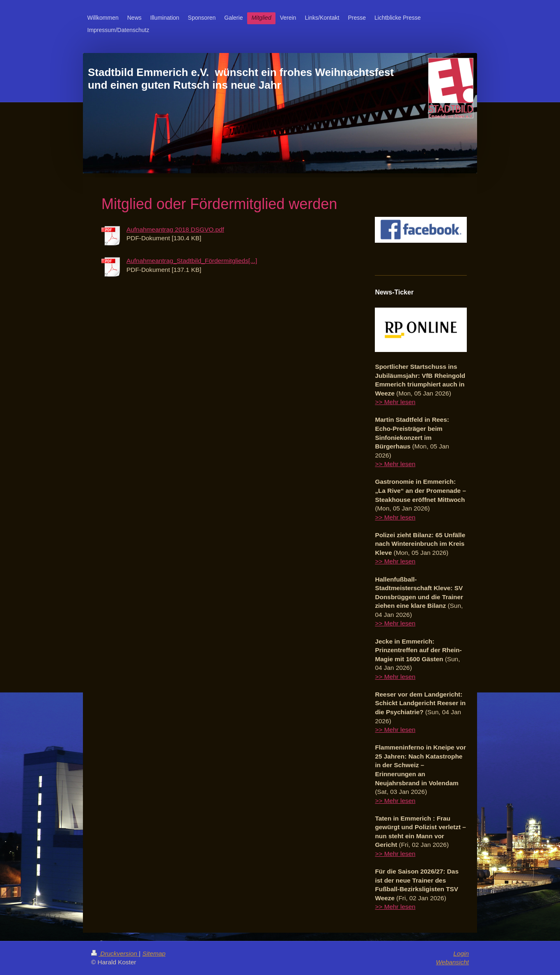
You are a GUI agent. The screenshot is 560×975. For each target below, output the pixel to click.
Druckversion (115, 953)
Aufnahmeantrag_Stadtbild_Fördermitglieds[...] (192, 261)
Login (461, 953)
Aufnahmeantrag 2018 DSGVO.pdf (175, 229)
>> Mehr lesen (395, 402)
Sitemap (154, 953)
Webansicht (452, 962)
